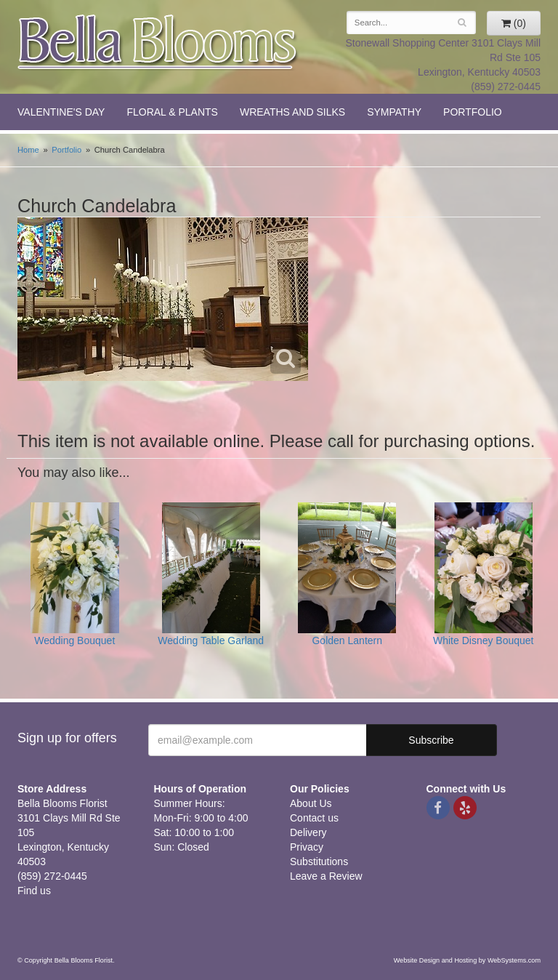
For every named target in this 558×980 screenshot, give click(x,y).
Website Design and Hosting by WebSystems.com (467, 960)
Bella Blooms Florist (158, 43)
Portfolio (473, 112)
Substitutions (319, 861)
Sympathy (394, 112)
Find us (34, 891)
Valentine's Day (61, 112)
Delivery (308, 832)
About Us (311, 803)
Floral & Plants (172, 112)
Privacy (307, 847)
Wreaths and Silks (292, 112)
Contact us (314, 818)
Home (28, 150)
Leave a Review (326, 876)
